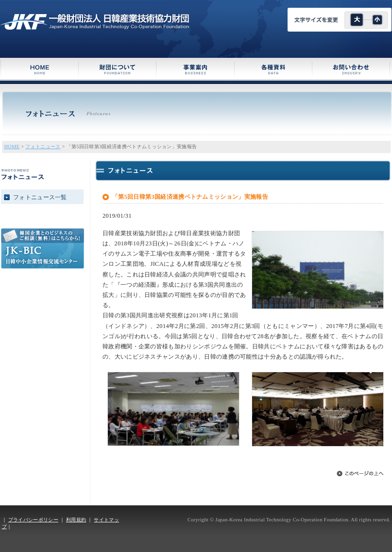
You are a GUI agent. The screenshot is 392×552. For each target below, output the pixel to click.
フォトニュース (43, 147)
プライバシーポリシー (33, 520)
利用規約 (76, 520)
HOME (12, 147)
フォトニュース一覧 (40, 197)
